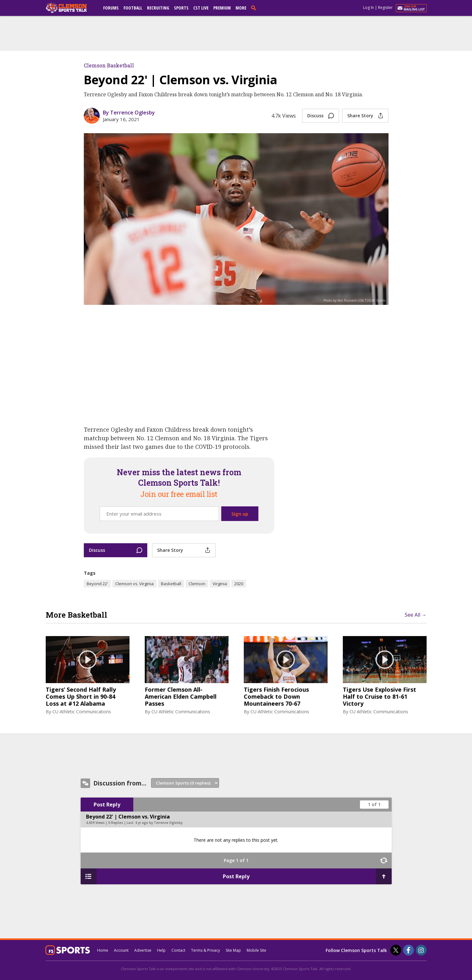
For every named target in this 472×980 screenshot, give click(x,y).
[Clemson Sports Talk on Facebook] (409, 950)
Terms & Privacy (206, 950)
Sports (181, 8)
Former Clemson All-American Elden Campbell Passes (181, 697)
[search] (255, 8)
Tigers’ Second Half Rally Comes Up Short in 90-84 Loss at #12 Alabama (81, 697)
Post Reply (107, 805)
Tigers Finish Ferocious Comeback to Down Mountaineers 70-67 (276, 697)
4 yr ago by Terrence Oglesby (159, 823)
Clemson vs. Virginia (134, 584)
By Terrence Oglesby (129, 113)
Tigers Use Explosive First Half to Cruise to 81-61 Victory (379, 697)
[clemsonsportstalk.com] (71, 8)
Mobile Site (256, 950)
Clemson (197, 584)
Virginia (220, 584)
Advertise (143, 950)
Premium (222, 8)
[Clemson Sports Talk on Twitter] (396, 950)
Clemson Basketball (109, 65)
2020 (239, 584)
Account (121, 950)
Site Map (233, 950)
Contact (178, 950)
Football (133, 8)
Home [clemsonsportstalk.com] (103, 950)
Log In (369, 7)
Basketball (171, 584)
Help (161, 950)
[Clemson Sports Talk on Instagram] (421, 950)
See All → (416, 615)
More (241, 8)
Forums (111, 8)
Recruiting (158, 8)
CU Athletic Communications (82, 712)
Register (385, 7)
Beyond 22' (97, 584)
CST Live (201, 8)
